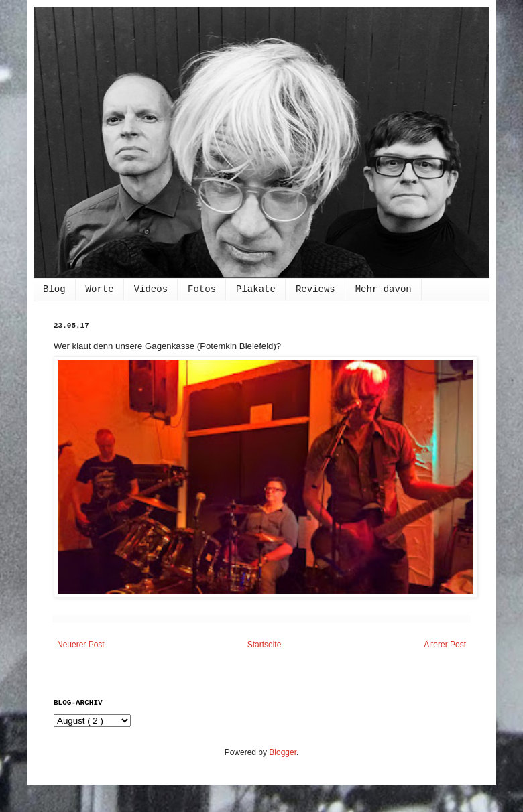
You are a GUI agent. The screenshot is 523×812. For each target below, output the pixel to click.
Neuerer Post (81, 645)
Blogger (283, 752)
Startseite (265, 645)
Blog (54, 289)
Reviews (315, 289)
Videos (151, 289)
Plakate (256, 289)
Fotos (202, 289)
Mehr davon (384, 289)
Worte (100, 289)
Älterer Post (445, 645)
